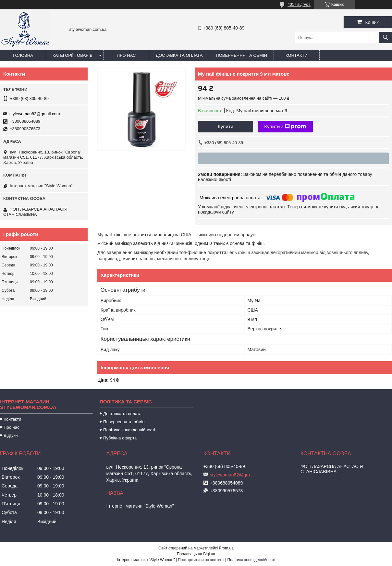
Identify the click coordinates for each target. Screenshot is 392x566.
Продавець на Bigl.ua (196, 554)
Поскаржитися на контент (201, 560)
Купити (226, 126)
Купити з (285, 127)
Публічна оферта (120, 438)
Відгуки (11, 435)
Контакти (297, 55)
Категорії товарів (73, 55)
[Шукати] (386, 37)
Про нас (126, 55)
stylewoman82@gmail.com (35, 114)
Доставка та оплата (179, 55)
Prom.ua (226, 548)
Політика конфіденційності (129, 430)
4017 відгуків (299, 5)
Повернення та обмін (241, 55)
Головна (23, 55)
